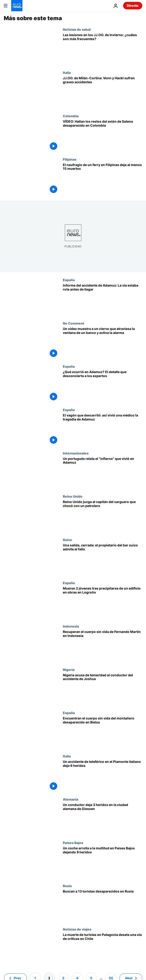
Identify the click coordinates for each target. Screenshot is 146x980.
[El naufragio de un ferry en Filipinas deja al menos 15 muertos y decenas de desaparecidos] (103, 179)
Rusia (67, 886)
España (69, 280)
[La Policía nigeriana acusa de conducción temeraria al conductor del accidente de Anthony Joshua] (103, 689)
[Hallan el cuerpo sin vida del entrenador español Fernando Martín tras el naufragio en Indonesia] (103, 646)
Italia (67, 72)
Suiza (67, 540)
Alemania (71, 799)
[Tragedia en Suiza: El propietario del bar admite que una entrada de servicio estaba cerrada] (103, 559)
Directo (133, 6)
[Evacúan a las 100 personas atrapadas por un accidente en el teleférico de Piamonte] (103, 776)
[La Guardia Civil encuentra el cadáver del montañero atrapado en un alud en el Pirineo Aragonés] (103, 732)
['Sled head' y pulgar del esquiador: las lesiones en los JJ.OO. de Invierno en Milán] (103, 49)
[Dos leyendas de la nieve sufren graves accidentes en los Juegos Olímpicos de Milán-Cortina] (103, 92)
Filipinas (70, 159)
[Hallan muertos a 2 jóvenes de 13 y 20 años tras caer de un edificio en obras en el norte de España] (103, 603)
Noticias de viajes (77, 929)
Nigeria (69, 670)
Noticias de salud (77, 29)
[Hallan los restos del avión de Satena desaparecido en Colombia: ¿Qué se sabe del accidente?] (103, 136)
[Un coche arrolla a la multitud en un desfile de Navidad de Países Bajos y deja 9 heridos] (103, 862)
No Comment (74, 323)
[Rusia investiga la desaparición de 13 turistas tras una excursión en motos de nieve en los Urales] (103, 906)
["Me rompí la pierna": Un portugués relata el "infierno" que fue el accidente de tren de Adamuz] (103, 473)
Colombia (71, 116)
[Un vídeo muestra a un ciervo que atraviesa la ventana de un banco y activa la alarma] (103, 343)
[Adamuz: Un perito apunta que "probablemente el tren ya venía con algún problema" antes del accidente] (103, 386)
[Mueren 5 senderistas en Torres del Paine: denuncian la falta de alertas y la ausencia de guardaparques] (103, 949)
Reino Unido (73, 496)
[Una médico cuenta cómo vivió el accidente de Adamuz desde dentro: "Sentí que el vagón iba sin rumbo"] (103, 429)
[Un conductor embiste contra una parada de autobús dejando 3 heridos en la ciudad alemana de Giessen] (103, 819)
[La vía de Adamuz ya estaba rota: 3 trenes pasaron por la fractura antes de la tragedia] (103, 300)
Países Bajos (73, 843)
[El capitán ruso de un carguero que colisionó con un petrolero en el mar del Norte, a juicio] (103, 516)
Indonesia (71, 626)
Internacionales (76, 453)
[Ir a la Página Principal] (17, 6)
